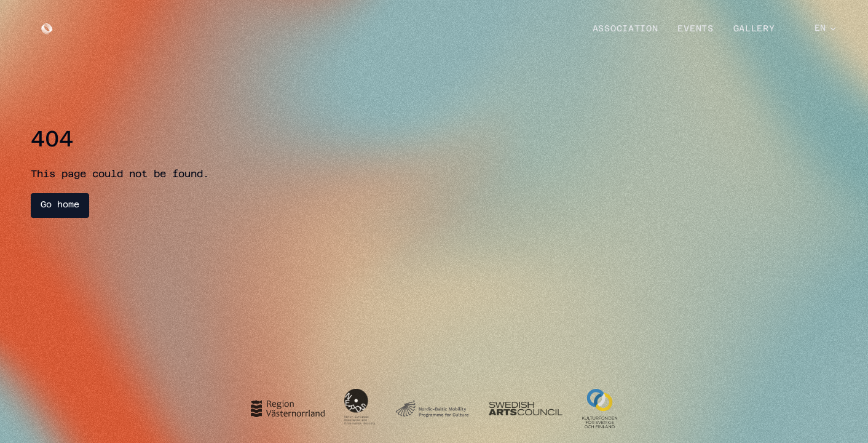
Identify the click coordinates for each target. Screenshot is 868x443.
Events (695, 29)
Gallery (754, 29)
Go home (60, 205)
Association (625, 29)
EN (826, 29)
